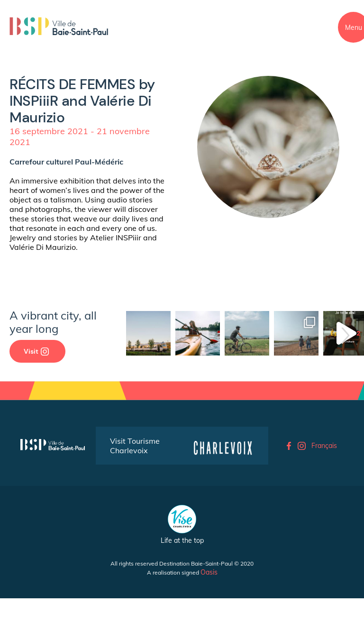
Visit (36, 351)
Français (324, 446)
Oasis (209, 572)
